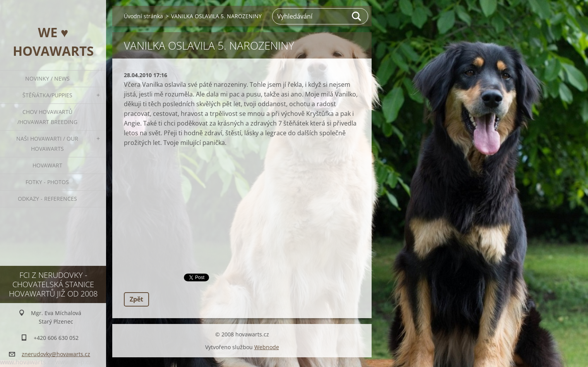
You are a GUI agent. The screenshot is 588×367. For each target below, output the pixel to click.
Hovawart (47, 165)
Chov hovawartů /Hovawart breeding (47, 117)
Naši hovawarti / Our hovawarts (47, 144)
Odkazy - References (47, 199)
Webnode (267, 347)
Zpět (136, 299)
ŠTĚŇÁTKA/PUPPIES (47, 95)
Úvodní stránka (143, 16)
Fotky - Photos (47, 182)
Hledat (357, 16)
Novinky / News (47, 78)
